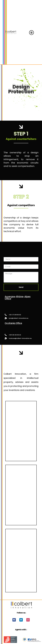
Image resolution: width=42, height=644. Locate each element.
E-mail (6, 264)
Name (6, 256)
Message (7, 271)
